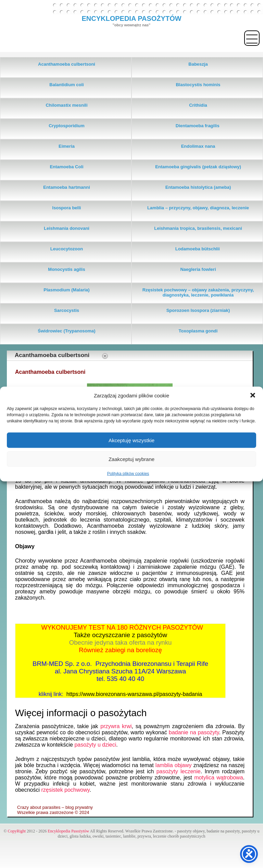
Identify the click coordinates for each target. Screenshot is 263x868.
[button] (253, 395)
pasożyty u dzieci (95, 745)
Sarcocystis (67, 310)
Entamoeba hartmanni (67, 187)
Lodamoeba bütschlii (198, 249)
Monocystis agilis (66, 269)
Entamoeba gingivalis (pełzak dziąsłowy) (198, 167)
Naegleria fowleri (198, 269)
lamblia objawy (174, 765)
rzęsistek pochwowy (66, 790)
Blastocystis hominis (198, 85)
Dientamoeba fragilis (198, 126)
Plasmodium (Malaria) (66, 290)
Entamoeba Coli (66, 167)
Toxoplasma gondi (198, 331)
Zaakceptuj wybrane (131, 459)
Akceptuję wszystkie (131, 440)
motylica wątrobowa (218, 778)
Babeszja (198, 64)
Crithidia (198, 105)
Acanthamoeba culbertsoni (67, 64)
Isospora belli (67, 208)
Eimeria (67, 146)
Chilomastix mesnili (66, 105)
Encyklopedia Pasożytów (68, 831)
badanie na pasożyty (194, 732)
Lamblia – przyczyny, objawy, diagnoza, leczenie (198, 208)
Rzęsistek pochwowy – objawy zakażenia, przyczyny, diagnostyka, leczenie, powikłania (198, 292)
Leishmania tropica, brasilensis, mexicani (198, 228)
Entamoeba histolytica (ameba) (198, 187)
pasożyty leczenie (179, 771)
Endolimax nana (198, 146)
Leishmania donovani (67, 228)
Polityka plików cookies (128, 474)
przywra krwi (116, 726)
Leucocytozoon (67, 249)
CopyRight (17, 831)
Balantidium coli (66, 85)
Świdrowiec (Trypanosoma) (66, 331)
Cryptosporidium (67, 126)
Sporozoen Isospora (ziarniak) (198, 310)
